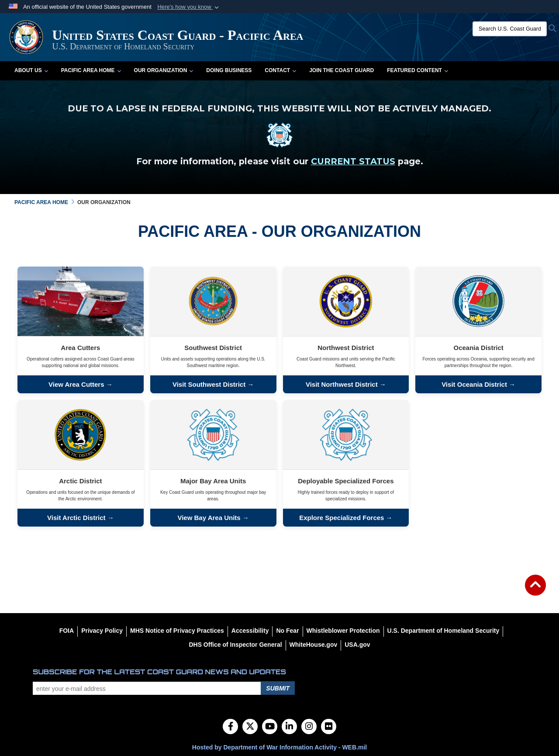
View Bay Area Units (209, 518)
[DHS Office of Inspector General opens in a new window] (235, 645)
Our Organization (164, 70)
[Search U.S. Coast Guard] (510, 29)
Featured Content (418, 70)
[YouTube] (270, 727)
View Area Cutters (76, 384)
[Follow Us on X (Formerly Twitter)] (250, 727)
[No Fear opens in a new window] (287, 631)
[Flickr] (329, 727)
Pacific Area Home (91, 70)
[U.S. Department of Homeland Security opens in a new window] (443, 631)
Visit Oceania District (474, 384)
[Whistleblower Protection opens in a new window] (343, 631)
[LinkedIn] (289, 727)
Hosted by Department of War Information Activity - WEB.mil (279, 747)
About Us (31, 70)
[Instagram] (309, 727)
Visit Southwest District (210, 384)
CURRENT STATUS (353, 161)
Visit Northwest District (342, 384)
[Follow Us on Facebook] (230, 727)
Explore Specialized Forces (342, 518)
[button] (189, 7)
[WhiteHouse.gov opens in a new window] (314, 645)
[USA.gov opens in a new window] (357, 645)
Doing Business (229, 70)
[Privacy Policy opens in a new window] (102, 631)
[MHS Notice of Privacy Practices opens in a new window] (177, 631)
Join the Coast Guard (342, 70)
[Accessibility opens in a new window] (250, 631)
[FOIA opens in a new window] (67, 631)
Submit (278, 688)
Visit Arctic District (76, 518)
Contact (280, 70)
